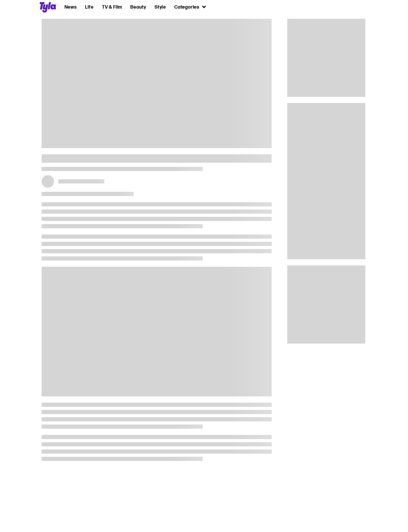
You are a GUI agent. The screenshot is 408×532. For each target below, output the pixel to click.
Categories (190, 7)
